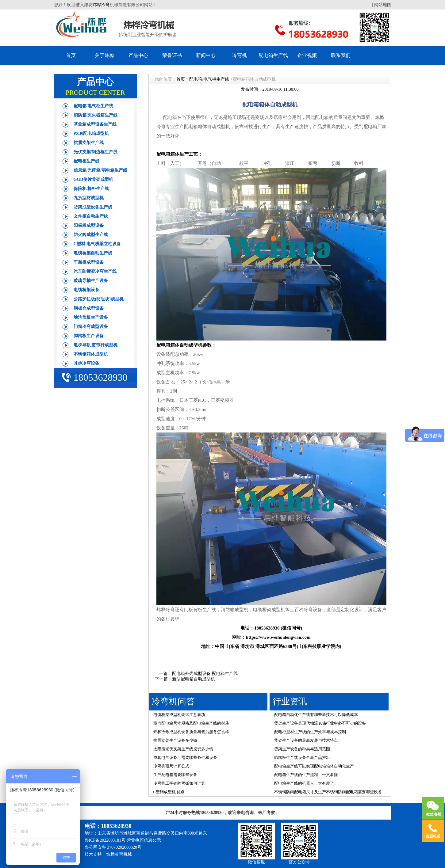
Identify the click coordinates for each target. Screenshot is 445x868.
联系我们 (341, 55)
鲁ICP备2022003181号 (105, 840)
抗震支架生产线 (89, 143)
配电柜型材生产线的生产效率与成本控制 (310, 732)
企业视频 (307, 55)
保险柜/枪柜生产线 (91, 189)
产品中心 (138, 55)
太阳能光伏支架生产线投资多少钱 (183, 749)
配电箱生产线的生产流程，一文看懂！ (308, 775)
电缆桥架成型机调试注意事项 (179, 715)
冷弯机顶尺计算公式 (171, 766)
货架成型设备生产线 (93, 207)
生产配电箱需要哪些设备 (175, 775)
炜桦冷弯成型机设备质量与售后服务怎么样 (191, 732)
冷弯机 (240, 55)
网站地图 (383, 5)
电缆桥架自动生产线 (93, 253)
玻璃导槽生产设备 (91, 281)
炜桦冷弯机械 (119, 854)
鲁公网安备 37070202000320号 (113, 847)
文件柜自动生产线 (91, 216)
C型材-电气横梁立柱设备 (97, 244)
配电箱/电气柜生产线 (94, 106)
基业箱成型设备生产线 (95, 124)
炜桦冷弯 (101, 5)
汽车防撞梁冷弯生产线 (95, 271)
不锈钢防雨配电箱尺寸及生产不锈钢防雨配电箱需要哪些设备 (328, 792)
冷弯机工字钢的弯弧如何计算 (179, 783)
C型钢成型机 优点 (169, 792)
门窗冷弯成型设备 (91, 327)
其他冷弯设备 (86, 363)
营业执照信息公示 (144, 840)
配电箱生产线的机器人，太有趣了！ (306, 783)
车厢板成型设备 (89, 262)
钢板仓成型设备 (89, 308)
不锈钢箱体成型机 (91, 354)
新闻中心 (206, 55)
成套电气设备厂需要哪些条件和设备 (185, 758)
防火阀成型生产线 (91, 235)
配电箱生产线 (273, 55)
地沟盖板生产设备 (91, 317)
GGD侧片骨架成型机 (94, 179)
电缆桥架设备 (86, 290)
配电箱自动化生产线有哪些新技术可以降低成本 (316, 715)
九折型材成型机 (89, 198)
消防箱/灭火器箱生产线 (96, 115)
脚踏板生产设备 (89, 336)
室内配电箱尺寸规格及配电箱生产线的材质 (191, 723)
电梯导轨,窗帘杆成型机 (96, 345)
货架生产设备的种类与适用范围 (302, 749)
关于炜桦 (105, 55)
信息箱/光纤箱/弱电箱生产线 (101, 170)
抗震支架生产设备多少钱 (175, 740)
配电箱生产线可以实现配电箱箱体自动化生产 (314, 766)
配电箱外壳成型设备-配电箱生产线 (205, 674)
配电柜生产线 (86, 161)
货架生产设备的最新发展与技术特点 (306, 740)
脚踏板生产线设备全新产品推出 (302, 758)
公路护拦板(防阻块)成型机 (99, 299)
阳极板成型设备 (89, 225)
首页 (71, 55)
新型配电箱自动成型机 (194, 679)
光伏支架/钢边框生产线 (96, 152)
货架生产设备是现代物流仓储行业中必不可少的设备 (320, 723)
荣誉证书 (172, 55)
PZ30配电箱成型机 (91, 133)
